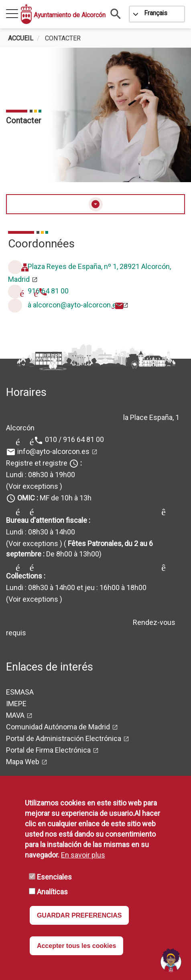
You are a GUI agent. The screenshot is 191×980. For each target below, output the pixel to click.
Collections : (26, 576)
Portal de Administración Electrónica (64, 738)
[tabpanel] (95, 115)
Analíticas (52, 892)
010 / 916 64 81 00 (74, 439)
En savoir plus (83, 855)
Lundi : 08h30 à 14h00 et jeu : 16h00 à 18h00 (76, 587)
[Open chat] (171, 960)
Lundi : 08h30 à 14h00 (41, 532)
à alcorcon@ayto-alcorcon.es (74, 305)
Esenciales (54, 877)
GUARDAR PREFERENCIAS (79, 915)
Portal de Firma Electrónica (48, 750)
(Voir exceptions (32, 486)
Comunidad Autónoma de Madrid (58, 727)
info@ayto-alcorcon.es (53, 451)
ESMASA (20, 692)
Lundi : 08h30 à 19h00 (41, 475)
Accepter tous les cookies (76, 946)
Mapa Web (23, 762)
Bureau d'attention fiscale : (48, 520)
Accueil (21, 38)
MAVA (15, 715)
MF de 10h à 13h (54, 498)
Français (156, 13)
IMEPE (16, 704)
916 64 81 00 (48, 291)
